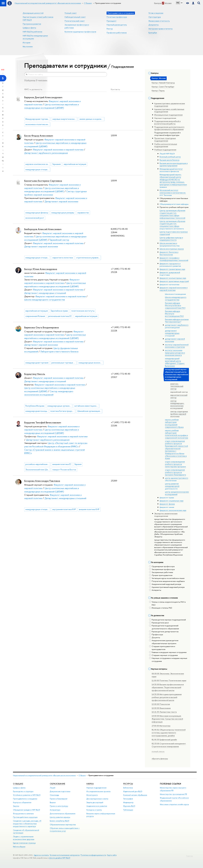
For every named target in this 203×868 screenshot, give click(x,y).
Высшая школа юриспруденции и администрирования (174, 164)
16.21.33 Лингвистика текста (164, 712)
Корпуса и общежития (22, 802)
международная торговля (37, 363)
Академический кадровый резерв (165, 584)
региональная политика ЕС (60, 316)
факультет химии (167, 507)
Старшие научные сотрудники (163, 655)
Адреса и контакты (41, 855)
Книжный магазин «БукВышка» (135, 795)
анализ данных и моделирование (92, 119)
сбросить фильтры (160, 759)
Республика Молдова (35, 406)
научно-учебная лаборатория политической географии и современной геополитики (176, 434)
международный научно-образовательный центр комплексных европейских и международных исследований (177, 374)
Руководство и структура (23, 791)
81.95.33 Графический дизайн (164, 740)
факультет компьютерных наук (173, 278)
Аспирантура (55, 810)
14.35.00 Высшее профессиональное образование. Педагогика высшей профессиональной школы (168, 687)
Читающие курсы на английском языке (167, 578)
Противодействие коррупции (25, 817)
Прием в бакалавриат (59, 799)
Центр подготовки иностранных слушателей (174, 233)
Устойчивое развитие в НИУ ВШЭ (27, 795)
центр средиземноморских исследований (177, 493)
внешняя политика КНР (89, 509)
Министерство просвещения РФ (173, 794)
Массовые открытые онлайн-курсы (174, 804)
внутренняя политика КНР (64, 509)
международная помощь (36, 411)
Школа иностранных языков (172, 249)
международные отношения (38, 170)
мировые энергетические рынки (65, 119)
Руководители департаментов (164, 632)
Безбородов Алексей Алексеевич (43, 229)
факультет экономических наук (173, 510)
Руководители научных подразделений (167, 620)
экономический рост (35, 218)
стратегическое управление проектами (89, 258)
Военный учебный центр (170, 157)
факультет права (167, 498)
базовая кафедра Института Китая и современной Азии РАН (175, 305)
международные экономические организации (91, 363)
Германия (57, 164)
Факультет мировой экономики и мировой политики (58, 150)
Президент (112, 21)
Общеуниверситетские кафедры (174, 204)
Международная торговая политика (38, 119)
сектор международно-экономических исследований (177, 405)
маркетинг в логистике (63, 258)
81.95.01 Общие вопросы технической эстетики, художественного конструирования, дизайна (169, 733)
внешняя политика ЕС (62, 464)
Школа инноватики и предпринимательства (170, 244)
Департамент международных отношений (45, 293)
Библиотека (128, 788)
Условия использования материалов (65, 855)
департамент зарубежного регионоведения (177, 326)
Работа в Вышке (19, 847)
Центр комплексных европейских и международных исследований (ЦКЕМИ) (52, 106)
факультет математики (169, 284)
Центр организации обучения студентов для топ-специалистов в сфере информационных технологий (172, 214)
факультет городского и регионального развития (170, 265)
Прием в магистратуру (59, 806)
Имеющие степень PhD (161, 608)
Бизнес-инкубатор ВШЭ (59, 821)
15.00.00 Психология (161, 704)
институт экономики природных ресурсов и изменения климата (175, 353)
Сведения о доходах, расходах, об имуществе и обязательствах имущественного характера (27, 824)
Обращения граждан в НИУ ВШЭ (27, 810)
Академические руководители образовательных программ (164, 642)
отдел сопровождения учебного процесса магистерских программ (175, 464)
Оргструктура (155, 17)
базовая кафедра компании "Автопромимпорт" (177, 321)
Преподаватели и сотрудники (25, 799)
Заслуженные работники (161, 572)
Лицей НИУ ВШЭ (167, 154)
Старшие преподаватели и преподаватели (162, 648)
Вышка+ (53, 802)
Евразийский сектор (59, 240)
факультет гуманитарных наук (172, 269)
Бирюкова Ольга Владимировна (42, 327)
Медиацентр (128, 802)
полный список (158, 751)
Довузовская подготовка (60, 791)
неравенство (83, 213)
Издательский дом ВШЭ (133, 791)
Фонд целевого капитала (23, 813)
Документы (154, 25)
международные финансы (37, 213)
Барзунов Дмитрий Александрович (43, 97)
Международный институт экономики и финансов (171, 170)
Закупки (16, 806)
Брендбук (153, 33)
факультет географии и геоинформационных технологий (174, 259)
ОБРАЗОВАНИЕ (57, 784)
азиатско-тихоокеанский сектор (177, 386)
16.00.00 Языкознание (161, 708)
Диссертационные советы (97, 799)
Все (3, 70)
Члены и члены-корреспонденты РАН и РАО (167, 603)
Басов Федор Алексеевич (39, 136)
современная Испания (35, 316)
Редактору (190, 856)
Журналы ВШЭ (129, 806)
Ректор (110, 29)
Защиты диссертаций (95, 802)
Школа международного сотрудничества (176, 298)
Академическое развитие (97, 806)
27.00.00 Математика (161, 726)
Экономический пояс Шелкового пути (38, 470)
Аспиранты (155, 590)
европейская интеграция (75, 164)
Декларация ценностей (33, 13)
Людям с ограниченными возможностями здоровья (24, 838)
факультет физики (167, 504)
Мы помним (28, 46)
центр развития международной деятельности (172, 486)
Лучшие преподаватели (161, 575)
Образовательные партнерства (63, 824)
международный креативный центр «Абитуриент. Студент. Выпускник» (175, 362)
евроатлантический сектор (179, 396)
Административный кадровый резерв (167, 587)
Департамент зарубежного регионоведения (46, 153)
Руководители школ (159, 623)
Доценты (155, 637)
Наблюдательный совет (75, 17)
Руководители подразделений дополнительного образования (164, 627)
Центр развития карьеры (60, 817)
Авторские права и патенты (160, 29)
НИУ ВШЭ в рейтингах (32, 32)
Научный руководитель (117, 25)
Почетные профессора (117, 17)
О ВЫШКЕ (18, 784)
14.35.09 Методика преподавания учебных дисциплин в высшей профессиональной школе (167, 697)
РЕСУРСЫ (128, 784)
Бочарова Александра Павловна (42, 481)
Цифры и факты (29, 28)
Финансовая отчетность (159, 21)
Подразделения (123, 67)
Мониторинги (92, 795)
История (27, 42)
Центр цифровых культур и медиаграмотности (171, 239)
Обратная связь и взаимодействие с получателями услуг (65, 830)
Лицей (53, 788)
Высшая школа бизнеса (169, 160)
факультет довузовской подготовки (170, 274)
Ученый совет (71, 13)
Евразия (78, 464)
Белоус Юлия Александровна (41, 269)
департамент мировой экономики (175, 340)
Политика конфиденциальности (93, 855)
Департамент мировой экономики (61, 201)
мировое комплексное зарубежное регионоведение (38, 164)
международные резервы (63, 213)
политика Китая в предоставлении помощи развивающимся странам (63, 411)
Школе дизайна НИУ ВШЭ (60, 858)
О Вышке (82, 775)
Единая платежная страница (24, 843)
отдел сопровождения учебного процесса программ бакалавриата (175, 472)
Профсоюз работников (117, 33)
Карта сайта (112, 855)
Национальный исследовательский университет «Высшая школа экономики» (44, 775)
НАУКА (90, 784)
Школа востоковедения (175, 294)
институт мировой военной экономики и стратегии (177, 346)
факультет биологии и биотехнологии (169, 253)
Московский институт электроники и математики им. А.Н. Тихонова (173, 193)
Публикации (128, 810)
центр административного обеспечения (177, 479)
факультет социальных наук (171, 501)
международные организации (60, 406)
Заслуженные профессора (162, 569)
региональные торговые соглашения (64, 363)
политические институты (83, 311)
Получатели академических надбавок (167, 581)
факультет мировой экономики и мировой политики (174, 289)
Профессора (156, 634)
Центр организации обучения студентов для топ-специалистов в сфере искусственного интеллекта (172, 225)
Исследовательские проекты (98, 791)
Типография (128, 799)
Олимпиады (54, 795)
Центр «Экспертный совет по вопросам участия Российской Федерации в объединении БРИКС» (56, 445)
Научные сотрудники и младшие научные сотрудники (168, 660)
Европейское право (59, 311)
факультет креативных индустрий (174, 281)
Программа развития (32, 24)
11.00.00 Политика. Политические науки (169, 680)
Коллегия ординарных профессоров (80, 32)
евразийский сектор (179, 392)
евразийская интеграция (86, 316)
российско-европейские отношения (38, 464)
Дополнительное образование (63, 813)
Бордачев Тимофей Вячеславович (43, 423)
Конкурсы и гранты (94, 810)
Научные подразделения (96, 788)
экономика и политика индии (38, 124)
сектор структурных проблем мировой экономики (179, 414)
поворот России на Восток (64, 470)
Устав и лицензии (156, 13)
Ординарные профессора (162, 566)
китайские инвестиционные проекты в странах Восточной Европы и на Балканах (87, 406)
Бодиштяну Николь (35, 374)
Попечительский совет (75, 21)
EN (182, 3)
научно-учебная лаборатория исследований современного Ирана (174, 423)
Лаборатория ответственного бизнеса (59, 352)
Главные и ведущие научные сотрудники (168, 652)
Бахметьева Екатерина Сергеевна (43, 181)
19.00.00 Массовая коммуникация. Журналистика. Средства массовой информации (167, 719)
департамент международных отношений (172, 333)
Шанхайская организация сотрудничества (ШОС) (90, 411)
